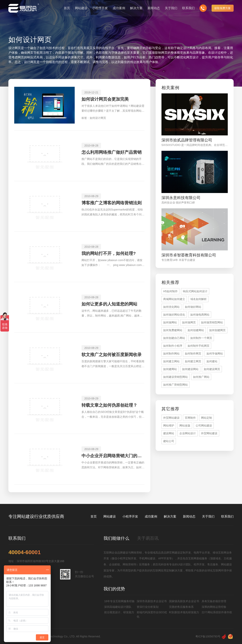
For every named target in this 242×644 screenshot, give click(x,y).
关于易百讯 (148, 538)
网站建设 (110, 516)
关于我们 (208, 516)
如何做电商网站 (200, 315)
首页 (94, 516)
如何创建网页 (217, 330)
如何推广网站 (201, 377)
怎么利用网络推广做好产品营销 (112, 152)
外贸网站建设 (171, 418)
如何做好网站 (193, 307)
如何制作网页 (193, 354)
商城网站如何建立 (174, 299)
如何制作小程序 (173, 346)
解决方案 (170, 516)
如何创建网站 (196, 330)
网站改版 (185, 426)
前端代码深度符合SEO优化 (152, 614)
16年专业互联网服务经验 (119, 601)
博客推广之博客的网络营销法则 (112, 203)
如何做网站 (170, 322)
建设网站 (169, 433)
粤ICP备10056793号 (208, 636)
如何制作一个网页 (201, 338)
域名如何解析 (199, 299)
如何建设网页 (212, 369)
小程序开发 (130, 516)
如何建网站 (170, 369)
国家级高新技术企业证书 (184, 601)
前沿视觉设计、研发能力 (119, 612)
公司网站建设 (204, 426)
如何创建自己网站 (174, 338)
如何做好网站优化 (174, 315)
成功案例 (151, 516)
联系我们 (227, 516)
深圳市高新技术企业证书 (152, 601)
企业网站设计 (188, 433)
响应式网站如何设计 (195, 291)
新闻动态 (189, 516)
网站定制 (207, 418)
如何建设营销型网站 (176, 377)
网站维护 (169, 426)
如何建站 (212, 361)
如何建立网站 (171, 361)
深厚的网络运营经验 (214, 607)
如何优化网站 (171, 307)
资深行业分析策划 (148, 607)
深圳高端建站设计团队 (118, 607)
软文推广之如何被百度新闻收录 (112, 355)
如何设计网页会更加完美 (105, 99)
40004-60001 (24, 552)
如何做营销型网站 (212, 322)
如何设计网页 (98, 118)
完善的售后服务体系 (181, 607)
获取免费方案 (222, 8)
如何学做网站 (215, 354)
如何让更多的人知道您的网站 (109, 304)
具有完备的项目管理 (214, 601)
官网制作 (190, 418)
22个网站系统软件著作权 (217, 612)
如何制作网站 (171, 354)
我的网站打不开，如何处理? (109, 253)
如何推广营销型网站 (176, 385)
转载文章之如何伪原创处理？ (109, 405)
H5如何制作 (170, 291)
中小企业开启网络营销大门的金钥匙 (113, 456)
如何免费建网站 (173, 330)
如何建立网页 (193, 361)
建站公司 (169, 441)
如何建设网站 (190, 369)
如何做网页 (189, 322)
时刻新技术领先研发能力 (184, 612)
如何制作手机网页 (199, 346)
